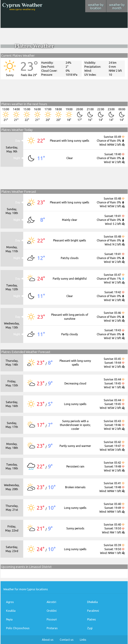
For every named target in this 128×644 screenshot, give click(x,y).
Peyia (9, 619)
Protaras (52, 628)
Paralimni (93, 611)
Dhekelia (92, 602)
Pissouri (52, 619)
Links (83, 640)
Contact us (67, 640)
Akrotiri (51, 602)
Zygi (90, 628)
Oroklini (52, 611)
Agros (10, 602)
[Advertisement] (64, 17)
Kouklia (11, 611)
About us (48, 640)
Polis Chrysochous (18, 628)
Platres (92, 619)
